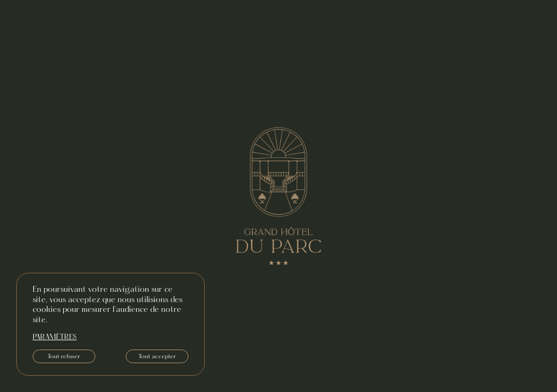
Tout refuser (64, 357)
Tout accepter (157, 357)
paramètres (55, 338)
